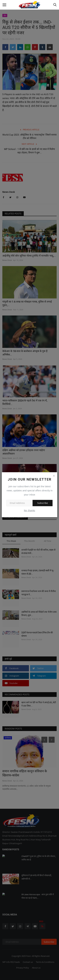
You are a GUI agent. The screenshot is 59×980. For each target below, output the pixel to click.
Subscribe (43, 503)
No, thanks (29, 510)
